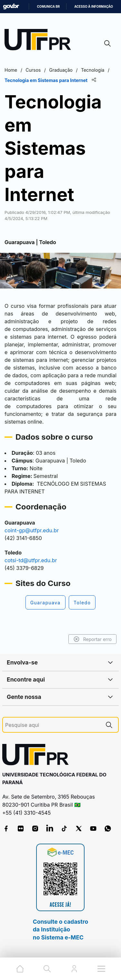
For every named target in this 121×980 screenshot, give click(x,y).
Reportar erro (92, 639)
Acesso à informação (94, 7)
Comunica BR (48, 7)
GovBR (11, 7)
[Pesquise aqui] (53, 725)
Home (11, 70)
